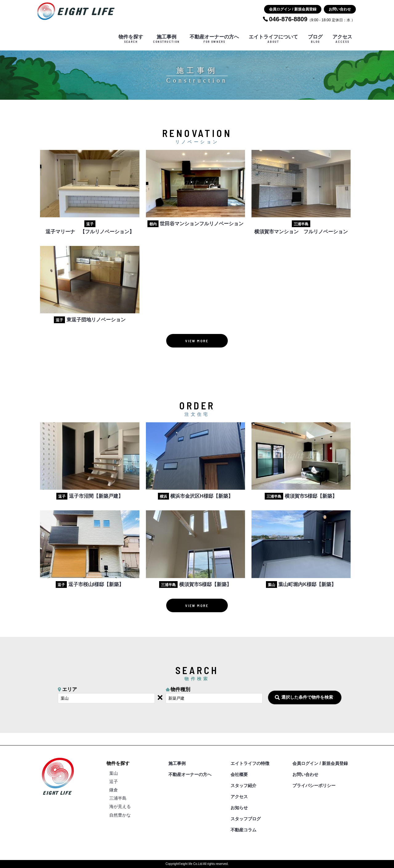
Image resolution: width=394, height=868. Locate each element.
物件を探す (131, 39)
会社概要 (239, 774)
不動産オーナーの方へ (214, 39)
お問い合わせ (340, 9)
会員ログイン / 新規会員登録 (293, 9)
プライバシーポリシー (314, 786)
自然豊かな (120, 815)
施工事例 (166, 39)
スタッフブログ (246, 819)
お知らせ (239, 808)
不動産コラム (243, 830)
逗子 (114, 782)
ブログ (315, 39)
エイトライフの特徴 (250, 763)
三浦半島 (118, 798)
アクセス (342, 39)
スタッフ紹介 (243, 786)
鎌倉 (114, 790)
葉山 (114, 773)
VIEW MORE (197, 341)
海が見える (120, 806)
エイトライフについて (273, 39)
